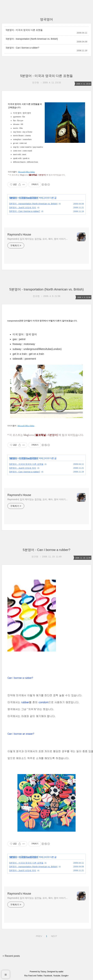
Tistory (43, 972)
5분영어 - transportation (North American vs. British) (32, 39)
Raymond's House (19, 235)
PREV (39, 936)
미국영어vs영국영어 (28, 198)
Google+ (65, 976)
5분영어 (13, 198)
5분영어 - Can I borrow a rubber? (22, 48)
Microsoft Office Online (26, 172)
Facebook (48, 976)
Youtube (57, 976)
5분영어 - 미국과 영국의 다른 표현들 (24, 30)
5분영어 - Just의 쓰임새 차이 (23, 208)
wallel (61, 972)
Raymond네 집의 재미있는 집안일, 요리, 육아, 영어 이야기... (38, 239)
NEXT (54, 936)
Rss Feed (28, 976)
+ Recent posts (11, 956)
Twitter (40, 976)
